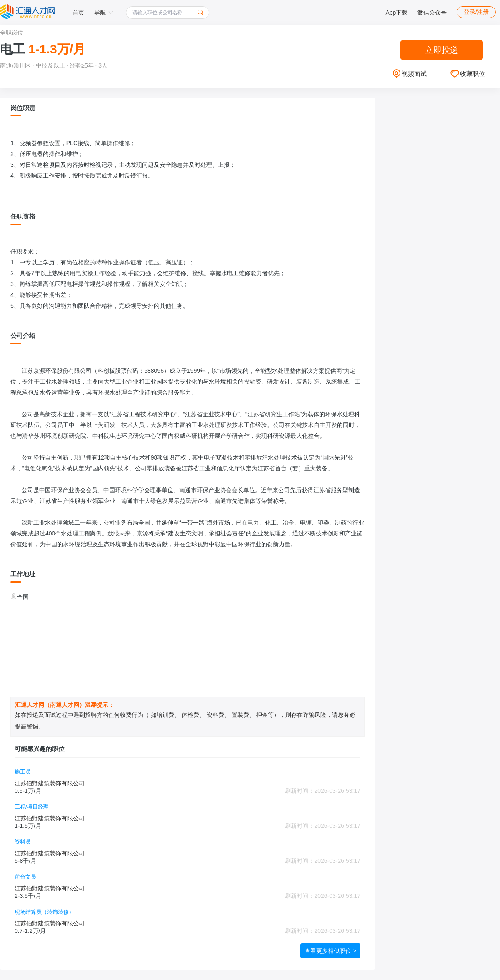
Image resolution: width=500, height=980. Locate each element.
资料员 (23, 842)
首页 (78, 13)
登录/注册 (476, 12)
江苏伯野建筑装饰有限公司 (50, 783)
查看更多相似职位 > (330, 951)
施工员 (23, 772)
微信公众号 (432, 13)
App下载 (396, 13)
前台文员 (25, 877)
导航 (104, 13)
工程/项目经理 (32, 807)
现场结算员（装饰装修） (44, 912)
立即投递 (442, 50)
